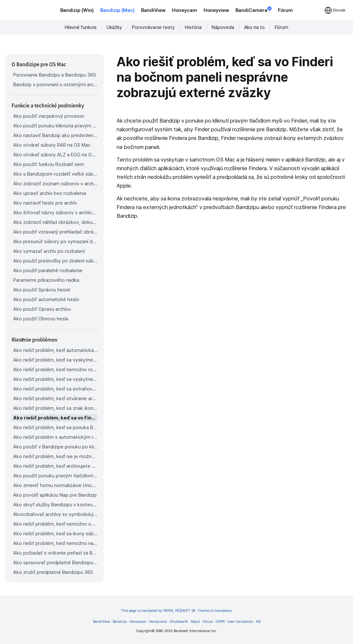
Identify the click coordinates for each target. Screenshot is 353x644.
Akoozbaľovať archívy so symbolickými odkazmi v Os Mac (55, 514)
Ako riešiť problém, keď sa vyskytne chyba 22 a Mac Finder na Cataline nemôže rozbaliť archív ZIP (55, 360)
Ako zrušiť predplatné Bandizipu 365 (53, 572)
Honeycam (185, 10)
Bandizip (120, 622)
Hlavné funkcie (81, 27)
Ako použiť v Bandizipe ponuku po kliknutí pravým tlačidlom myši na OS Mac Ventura (55, 447)
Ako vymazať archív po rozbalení (49, 251)
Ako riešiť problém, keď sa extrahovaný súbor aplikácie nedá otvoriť (55, 389)
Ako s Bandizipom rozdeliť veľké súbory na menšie (55, 174)
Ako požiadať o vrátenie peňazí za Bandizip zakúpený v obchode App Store (55, 553)
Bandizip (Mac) (117, 10)
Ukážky (114, 27)
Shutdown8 (179, 622)
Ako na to (254, 27)
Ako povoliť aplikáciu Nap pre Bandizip (55, 495)
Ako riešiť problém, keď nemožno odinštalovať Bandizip (55, 524)
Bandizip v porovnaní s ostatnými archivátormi (55, 85)
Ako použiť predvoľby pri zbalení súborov (55, 261)
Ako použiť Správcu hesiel (42, 290)
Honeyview (216, 10)
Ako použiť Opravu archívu (42, 309)
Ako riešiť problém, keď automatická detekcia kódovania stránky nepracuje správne (55, 350)
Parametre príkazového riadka (46, 280)
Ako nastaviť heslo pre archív (45, 203)
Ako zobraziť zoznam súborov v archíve (55, 184)
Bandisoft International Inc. (195, 631)
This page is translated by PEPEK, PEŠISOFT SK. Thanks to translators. (177, 611)
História (193, 27)
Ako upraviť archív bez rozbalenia (50, 193)
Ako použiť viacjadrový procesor (49, 116)
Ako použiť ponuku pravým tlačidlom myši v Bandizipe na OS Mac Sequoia (55, 476)
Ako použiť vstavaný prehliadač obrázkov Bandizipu (55, 232)
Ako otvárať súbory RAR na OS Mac (52, 145)
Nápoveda (223, 27)
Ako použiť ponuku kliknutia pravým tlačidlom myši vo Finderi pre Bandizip (55, 126)
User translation (240, 622)
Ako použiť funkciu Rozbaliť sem (49, 164)
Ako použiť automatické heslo (46, 299)
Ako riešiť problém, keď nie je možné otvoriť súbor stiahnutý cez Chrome (55, 456)
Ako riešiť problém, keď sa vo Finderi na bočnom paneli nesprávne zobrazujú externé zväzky (55, 418)
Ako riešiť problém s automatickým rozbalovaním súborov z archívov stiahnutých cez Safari (55, 437)
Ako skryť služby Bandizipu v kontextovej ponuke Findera (55, 505)
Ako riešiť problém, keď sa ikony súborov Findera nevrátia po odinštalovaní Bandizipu (55, 534)
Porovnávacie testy (153, 27)
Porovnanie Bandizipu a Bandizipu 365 (55, 75)
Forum (208, 622)
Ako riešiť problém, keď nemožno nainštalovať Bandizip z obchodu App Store (55, 543)
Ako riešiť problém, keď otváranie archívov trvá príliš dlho (55, 399)
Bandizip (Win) (77, 10)
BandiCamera (253, 10)
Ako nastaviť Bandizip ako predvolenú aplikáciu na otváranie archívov (55, 135)
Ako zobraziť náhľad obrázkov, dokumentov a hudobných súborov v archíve (55, 222)
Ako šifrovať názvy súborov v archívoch (55, 213)
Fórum (285, 10)
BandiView (153, 10)
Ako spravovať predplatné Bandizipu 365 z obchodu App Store (55, 563)
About (195, 622)
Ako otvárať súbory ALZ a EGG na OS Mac (55, 155)
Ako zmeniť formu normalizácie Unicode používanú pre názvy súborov (55, 485)
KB (258, 622)
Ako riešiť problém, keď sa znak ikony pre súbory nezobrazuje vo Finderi (55, 408)
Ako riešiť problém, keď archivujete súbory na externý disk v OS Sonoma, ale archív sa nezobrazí (55, 466)
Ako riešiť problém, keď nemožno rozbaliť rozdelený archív (55, 370)
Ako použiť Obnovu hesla (41, 319)
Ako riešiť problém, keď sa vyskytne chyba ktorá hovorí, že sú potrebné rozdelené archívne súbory (55, 379)
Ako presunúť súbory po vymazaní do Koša (55, 242)
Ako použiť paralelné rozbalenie (48, 271)
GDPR (220, 622)
